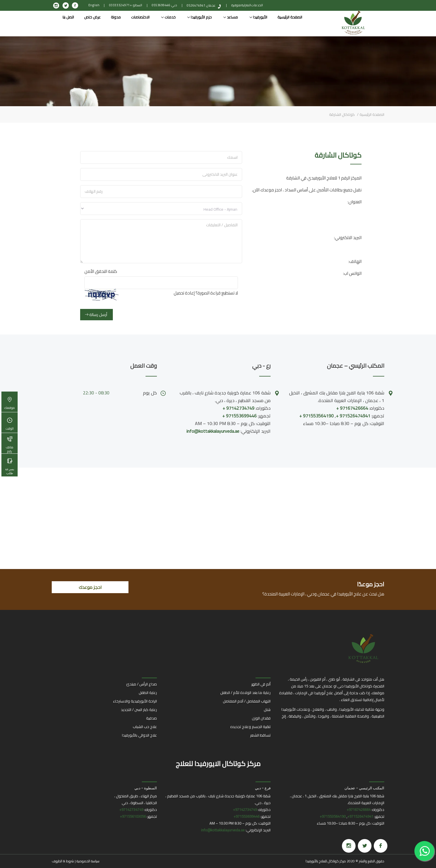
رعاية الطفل (148, 693)
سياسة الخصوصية (88, 861)
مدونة (116, 17)
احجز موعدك (90, 587)
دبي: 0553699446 (165, 5)
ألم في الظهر (261, 684)
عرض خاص (92, 17)
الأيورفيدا (258, 17)
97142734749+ (245, 810)
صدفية (151, 718)
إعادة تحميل (184, 293)
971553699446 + (239, 416)
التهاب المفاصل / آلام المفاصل (247, 701)
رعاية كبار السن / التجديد (139, 710)
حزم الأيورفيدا (200, 17)
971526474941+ (360, 816)
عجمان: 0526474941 (201, 5)
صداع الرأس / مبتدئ (142, 684)
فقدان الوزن (261, 718)
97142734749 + (238, 408)
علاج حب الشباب (145, 727)
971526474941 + (353, 416)
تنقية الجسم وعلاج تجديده (250, 727)
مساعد (231, 17)
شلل (267, 710)
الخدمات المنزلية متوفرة (247, 5)
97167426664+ (359, 810)
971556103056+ (133, 816)
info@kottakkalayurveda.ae (213, 431)
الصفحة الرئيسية (290, 17)
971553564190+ (333, 816)
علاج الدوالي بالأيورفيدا (139, 735)
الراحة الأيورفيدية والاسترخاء (135, 701)
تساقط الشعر (260, 735)
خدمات (168, 17)
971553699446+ (247, 816)
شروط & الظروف (63, 861)
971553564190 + (316, 416)
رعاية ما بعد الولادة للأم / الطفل (245, 693)
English (94, 5)
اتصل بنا (68, 17)
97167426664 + (352, 408)
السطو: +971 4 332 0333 (126, 5)
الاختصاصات (140, 17)
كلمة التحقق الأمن (101, 271)
